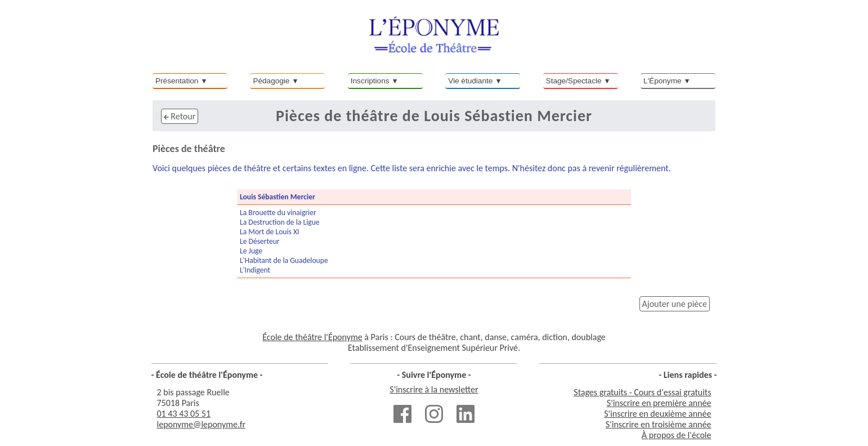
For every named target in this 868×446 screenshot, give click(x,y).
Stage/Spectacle (574, 81)
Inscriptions (370, 81)
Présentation (177, 81)
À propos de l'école (677, 435)
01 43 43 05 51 (184, 414)
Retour (180, 116)
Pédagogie (271, 81)
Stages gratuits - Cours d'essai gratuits (642, 392)
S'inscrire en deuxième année (657, 414)
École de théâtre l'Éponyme (312, 337)
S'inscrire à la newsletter (434, 389)
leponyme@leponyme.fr (202, 424)
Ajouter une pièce (675, 304)
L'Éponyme (663, 81)
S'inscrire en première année (659, 403)
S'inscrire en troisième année (659, 424)
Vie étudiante (470, 81)
